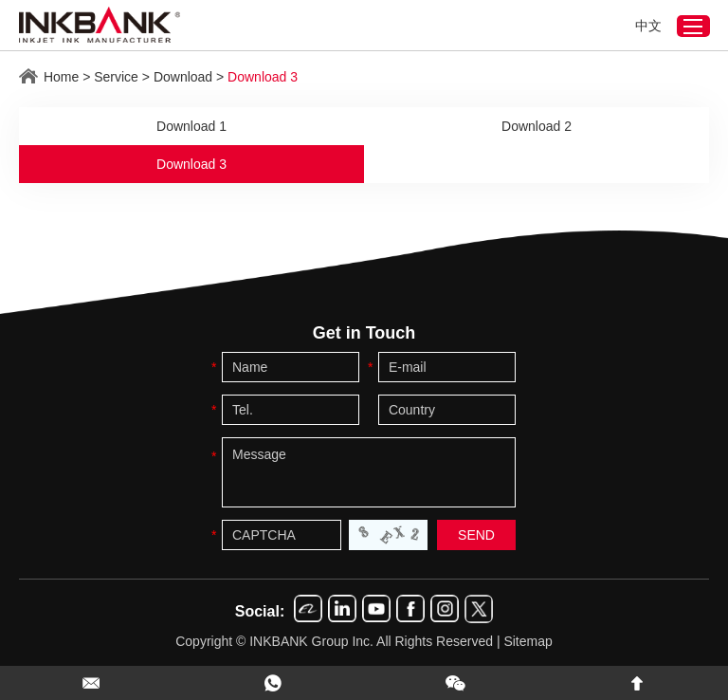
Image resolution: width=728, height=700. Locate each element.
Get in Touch (364, 333)
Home (61, 77)
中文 (648, 26)
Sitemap (528, 641)
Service (116, 77)
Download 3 (263, 77)
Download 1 (191, 126)
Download (183, 77)
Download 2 (537, 126)
